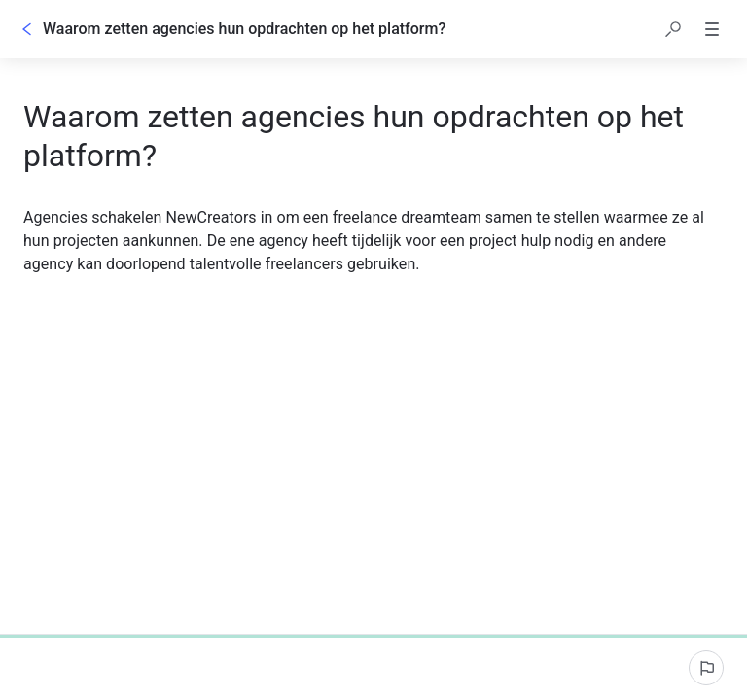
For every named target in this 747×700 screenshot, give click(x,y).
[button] (673, 29)
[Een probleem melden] (706, 668)
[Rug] (27, 29)
